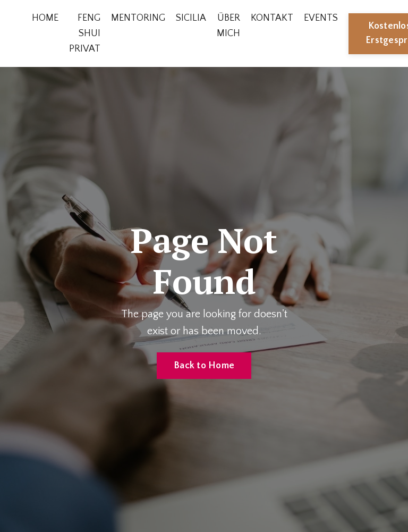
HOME (45, 18)
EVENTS (321, 18)
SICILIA (191, 18)
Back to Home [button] (204, 366)
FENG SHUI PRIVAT (85, 33)
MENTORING (138, 18)
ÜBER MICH (228, 26)
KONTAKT (272, 18)
